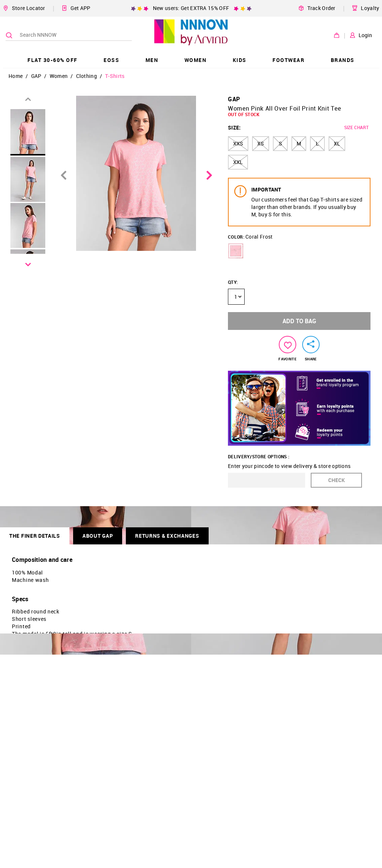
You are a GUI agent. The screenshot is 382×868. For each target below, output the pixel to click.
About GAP (98, 536)
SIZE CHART (356, 127)
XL (337, 143)
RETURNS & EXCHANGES (167, 536)
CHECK (337, 480)
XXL (238, 162)
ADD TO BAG (299, 321)
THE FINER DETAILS (35, 536)
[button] (236, 251)
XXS (238, 143)
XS (261, 143)
